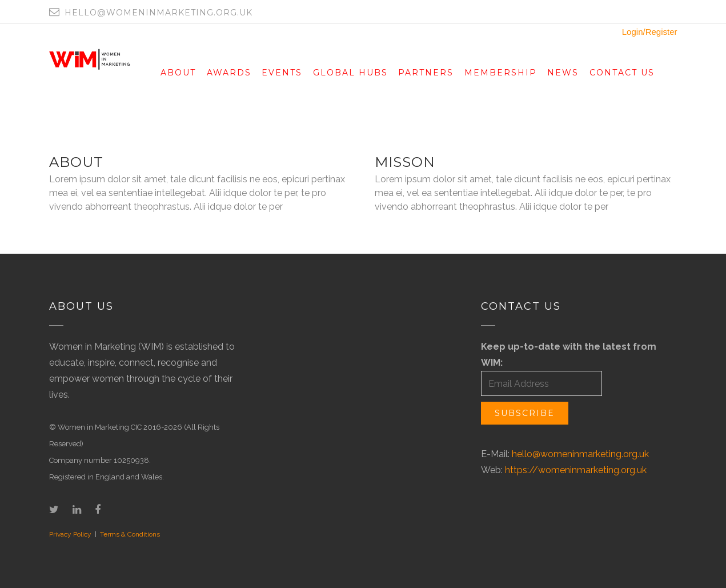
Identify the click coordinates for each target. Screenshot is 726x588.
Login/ (634, 32)
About (178, 73)
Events (282, 73)
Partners (426, 73)
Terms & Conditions (130, 534)
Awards (229, 73)
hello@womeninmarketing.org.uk (580, 454)
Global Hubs (350, 73)
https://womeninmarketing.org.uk (576, 470)
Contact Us (622, 73)
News (563, 73)
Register (661, 32)
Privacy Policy (70, 534)
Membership (501, 73)
